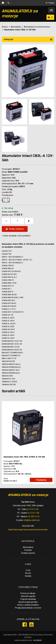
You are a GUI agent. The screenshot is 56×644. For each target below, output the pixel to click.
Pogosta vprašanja (28, 599)
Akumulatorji (16, 27)
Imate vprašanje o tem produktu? (17, 236)
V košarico (41, 480)
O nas (28, 570)
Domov (5, 27)
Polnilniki (28, 550)
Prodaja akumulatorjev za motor (28, 608)
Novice (28, 573)
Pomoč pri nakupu (28, 593)
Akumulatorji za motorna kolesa (37, 27)
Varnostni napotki (28, 596)
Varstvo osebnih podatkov (28, 605)
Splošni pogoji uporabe (28, 602)
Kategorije (28, 39)
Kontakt (28, 576)
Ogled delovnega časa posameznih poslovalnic (28, 530)
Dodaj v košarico (15, 229)
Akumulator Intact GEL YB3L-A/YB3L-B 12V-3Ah (24, 457)
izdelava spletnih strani (23, 640)
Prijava (50, 3)
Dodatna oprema (28, 553)
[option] (28, 443)
